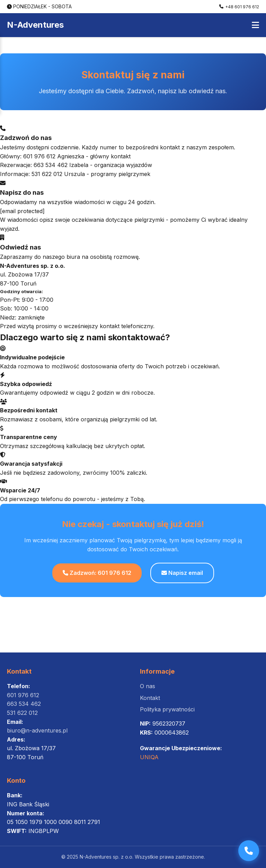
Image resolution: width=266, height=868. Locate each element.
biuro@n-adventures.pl (37, 730)
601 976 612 (23, 695)
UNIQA (149, 757)
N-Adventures (35, 25)
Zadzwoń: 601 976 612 (97, 573)
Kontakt (150, 698)
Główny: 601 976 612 (28, 156)
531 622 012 (22, 713)
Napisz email (182, 573)
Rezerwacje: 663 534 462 (34, 165)
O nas (148, 686)
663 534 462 (24, 704)
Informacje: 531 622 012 (31, 174)
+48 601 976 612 (239, 7)
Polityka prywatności (167, 709)
